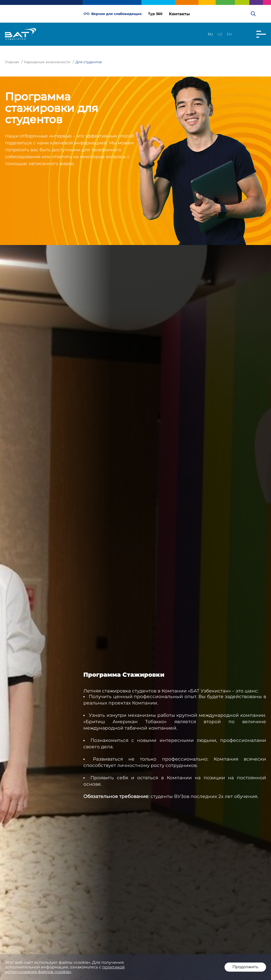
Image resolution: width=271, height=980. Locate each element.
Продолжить (245, 967)
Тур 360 (155, 14)
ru (210, 34)
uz (220, 34)
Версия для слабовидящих (113, 14)
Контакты (179, 14)
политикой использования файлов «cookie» (65, 969)
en (229, 34)
